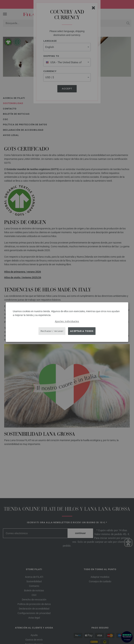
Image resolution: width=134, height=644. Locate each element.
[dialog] (67, 322)
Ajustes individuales (67, 321)
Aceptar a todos (82, 331)
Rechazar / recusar (52, 331)
